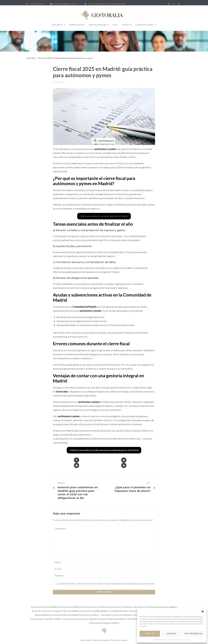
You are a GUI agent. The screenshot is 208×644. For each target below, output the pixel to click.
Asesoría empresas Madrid (82, 614)
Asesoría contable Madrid (95, 606)
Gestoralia (31, 58)
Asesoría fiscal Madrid (154, 606)
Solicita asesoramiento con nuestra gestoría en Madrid (104, 216)
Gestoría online (89, 602)
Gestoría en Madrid (70, 602)
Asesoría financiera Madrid (65, 610)
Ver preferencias (193, 634)
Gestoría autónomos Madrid (162, 602)
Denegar (171, 634)
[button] (203, 611)
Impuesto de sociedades (67, 606)
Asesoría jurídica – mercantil (96, 610)
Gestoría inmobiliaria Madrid (105, 618)
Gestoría (35, 602)
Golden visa (60, 614)
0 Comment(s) (59, 82)
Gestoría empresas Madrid (112, 614)
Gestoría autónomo (42, 606)
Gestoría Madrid (50, 602)
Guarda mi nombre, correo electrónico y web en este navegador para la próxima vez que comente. (106, 578)
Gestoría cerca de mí (110, 602)
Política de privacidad (174, 639)
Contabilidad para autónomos (125, 606)
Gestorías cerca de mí (134, 602)
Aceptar (150, 634)
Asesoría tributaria (122, 610)
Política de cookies (160, 639)
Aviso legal (186, 639)
